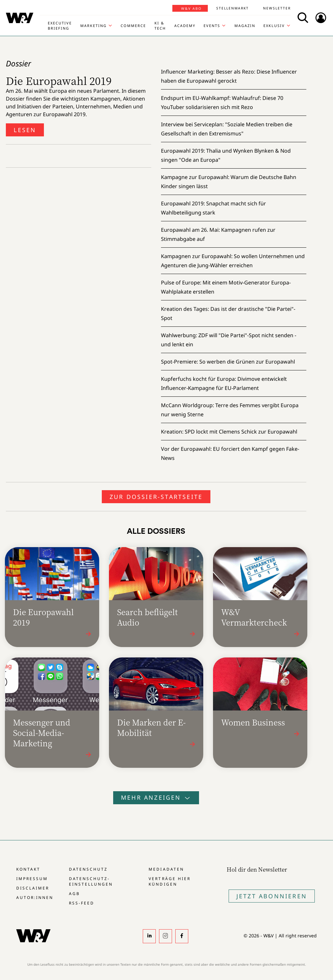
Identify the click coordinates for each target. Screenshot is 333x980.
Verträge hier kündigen (169, 881)
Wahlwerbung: (229, 340)
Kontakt (28, 869)
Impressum (32, 879)
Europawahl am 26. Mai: (218, 234)
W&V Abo (191, 8)
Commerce (133, 26)
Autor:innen (35, 897)
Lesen (25, 130)
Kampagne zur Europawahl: (229, 182)
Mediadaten (166, 869)
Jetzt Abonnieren (272, 896)
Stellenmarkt (233, 8)
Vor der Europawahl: (230, 453)
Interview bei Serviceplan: (227, 129)
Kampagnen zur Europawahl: (233, 261)
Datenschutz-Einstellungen (91, 881)
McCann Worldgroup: (230, 410)
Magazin (245, 26)
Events (212, 26)
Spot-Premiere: (228, 362)
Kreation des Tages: (228, 313)
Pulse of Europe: (226, 287)
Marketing (93, 26)
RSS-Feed (82, 903)
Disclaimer (33, 888)
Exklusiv (274, 26)
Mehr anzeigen (156, 797)
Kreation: (229, 432)
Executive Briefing (60, 26)
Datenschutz (88, 869)
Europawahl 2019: (226, 155)
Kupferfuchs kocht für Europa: (224, 383)
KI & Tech (160, 26)
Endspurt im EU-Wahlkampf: (222, 103)
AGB (74, 894)
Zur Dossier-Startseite (156, 497)
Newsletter (277, 8)
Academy (185, 26)
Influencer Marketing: (229, 76)
